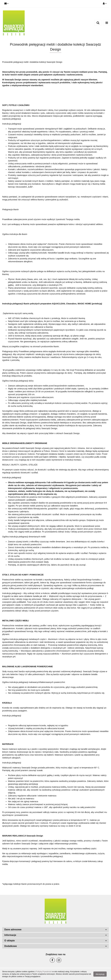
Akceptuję (100, 974)
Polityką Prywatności (44, 972)
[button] (56, 930)
